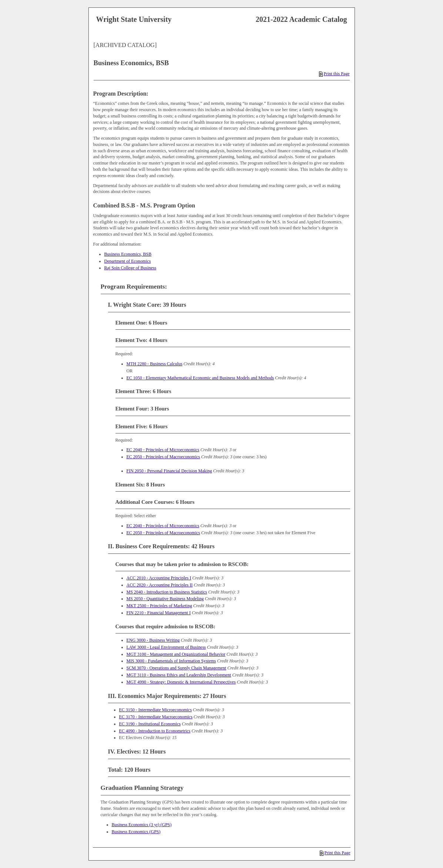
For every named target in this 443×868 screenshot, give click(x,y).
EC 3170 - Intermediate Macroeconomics (156, 717)
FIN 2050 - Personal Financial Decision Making (169, 471)
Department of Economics (128, 261)
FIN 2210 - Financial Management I (159, 613)
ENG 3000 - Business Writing (153, 640)
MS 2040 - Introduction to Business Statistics (167, 592)
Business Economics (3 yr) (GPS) (142, 825)
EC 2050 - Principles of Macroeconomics (163, 457)
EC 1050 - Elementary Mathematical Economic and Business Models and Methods (200, 378)
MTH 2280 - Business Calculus (155, 364)
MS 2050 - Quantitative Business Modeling (165, 599)
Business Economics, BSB (128, 254)
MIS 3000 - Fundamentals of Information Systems (171, 661)
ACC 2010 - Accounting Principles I (159, 578)
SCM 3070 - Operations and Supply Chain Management (177, 668)
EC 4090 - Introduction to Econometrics (155, 731)
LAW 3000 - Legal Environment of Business (166, 647)
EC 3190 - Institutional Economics (150, 724)
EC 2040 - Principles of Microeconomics (163, 450)
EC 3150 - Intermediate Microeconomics (156, 710)
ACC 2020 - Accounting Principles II (160, 585)
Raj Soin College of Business (130, 268)
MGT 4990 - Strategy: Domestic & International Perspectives (181, 682)
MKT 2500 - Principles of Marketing (159, 606)
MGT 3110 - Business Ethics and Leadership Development (179, 675)
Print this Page (334, 74)
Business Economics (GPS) (136, 832)
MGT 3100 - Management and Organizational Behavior (176, 654)
